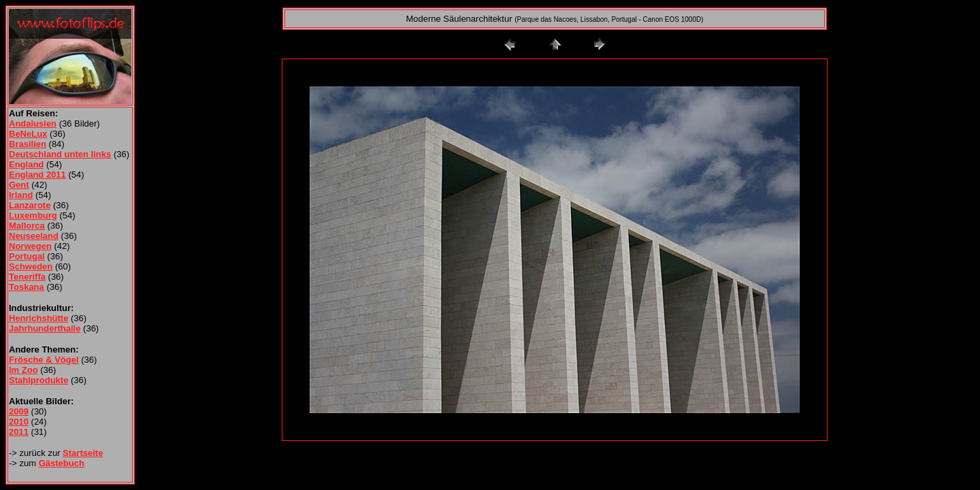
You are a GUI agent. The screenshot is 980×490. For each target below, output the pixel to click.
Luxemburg (33, 215)
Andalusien (33, 124)
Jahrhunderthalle (45, 328)
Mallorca (27, 226)
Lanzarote (30, 205)
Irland (21, 195)
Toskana (27, 287)
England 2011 (37, 175)
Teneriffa (27, 277)
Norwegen (30, 246)
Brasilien (28, 144)
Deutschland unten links (60, 154)
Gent (19, 185)
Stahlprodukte (38, 380)
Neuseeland (34, 236)
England (26, 164)
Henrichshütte (38, 318)
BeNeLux (28, 134)
